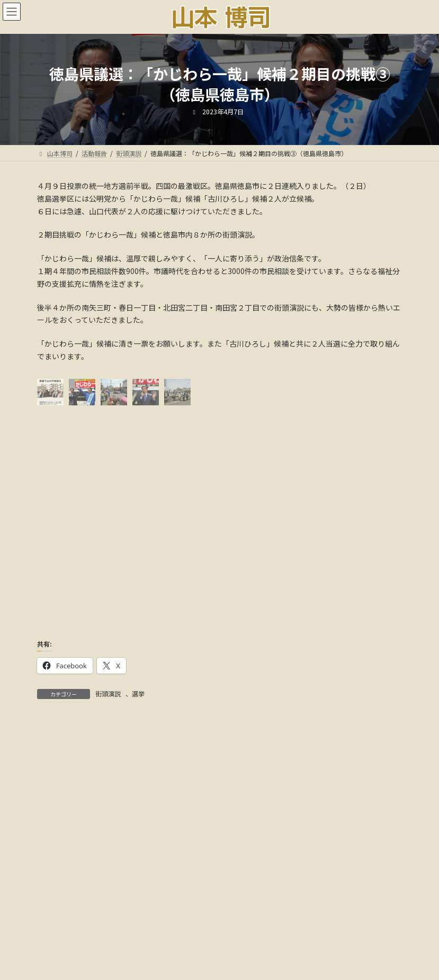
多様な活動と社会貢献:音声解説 (220, 938)
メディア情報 (266, 932)
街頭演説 (108, 693)
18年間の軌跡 (325, 932)
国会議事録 (210, 932)
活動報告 (160, 932)
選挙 (138, 693)
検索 (340, 747)
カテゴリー (56, 867)
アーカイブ (55, 796)
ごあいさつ (110, 932)
